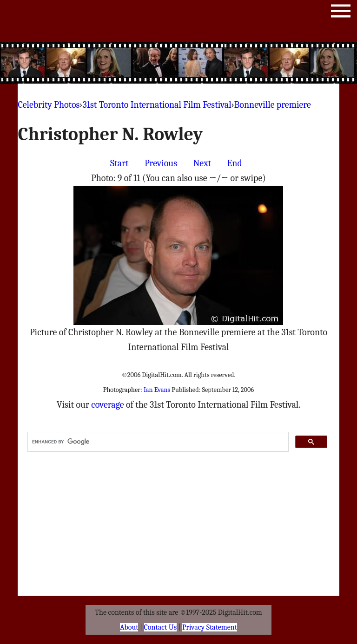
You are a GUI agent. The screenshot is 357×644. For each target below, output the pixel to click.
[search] (157, 442)
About (129, 627)
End (235, 163)
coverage (107, 405)
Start (119, 163)
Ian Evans (157, 390)
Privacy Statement (210, 627)
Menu (341, 13)
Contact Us (160, 627)
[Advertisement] (178, 63)
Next (202, 163)
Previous (161, 163)
